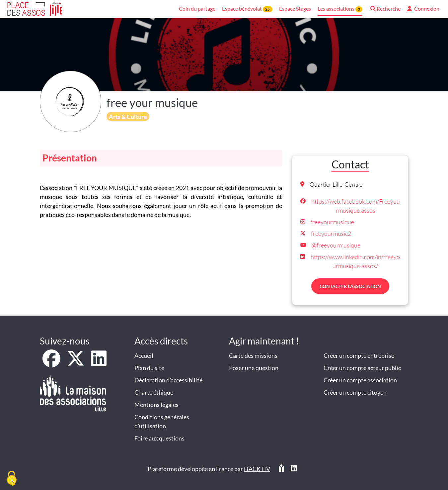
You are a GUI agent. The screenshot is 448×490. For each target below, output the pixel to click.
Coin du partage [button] (197, 8)
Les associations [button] (340, 9)
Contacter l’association (350, 286)
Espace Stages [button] (295, 8)
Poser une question (254, 368)
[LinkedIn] (99, 363)
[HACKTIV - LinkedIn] (294, 469)
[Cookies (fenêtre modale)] (12, 479)
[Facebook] (52, 363)
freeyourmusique (332, 222)
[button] (385, 9)
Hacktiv (257, 469)
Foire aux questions (159, 438)
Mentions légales (156, 405)
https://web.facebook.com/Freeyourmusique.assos (356, 206)
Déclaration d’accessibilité (168, 380)
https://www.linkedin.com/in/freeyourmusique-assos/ (355, 261)
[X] (76, 363)
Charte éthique (154, 392)
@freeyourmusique (336, 245)
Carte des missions (253, 355)
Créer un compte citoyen (355, 392)
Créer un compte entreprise (359, 355)
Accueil (144, 355)
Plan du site (149, 368)
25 (267, 9)
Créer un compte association (360, 380)
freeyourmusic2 (331, 234)
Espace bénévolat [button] (247, 9)
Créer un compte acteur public (362, 368)
